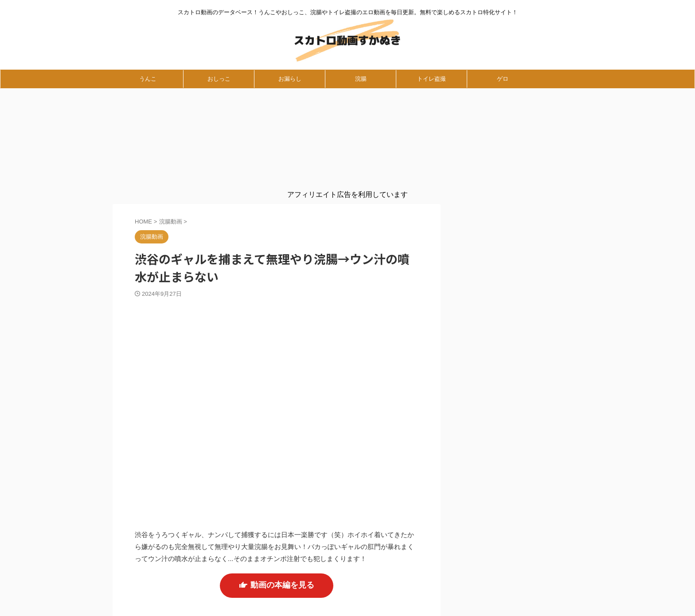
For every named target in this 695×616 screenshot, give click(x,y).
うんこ (148, 79)
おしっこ (219, 79)
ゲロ (503, 79)
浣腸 (361, 79)
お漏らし (290, 79)
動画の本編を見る (277, 575)
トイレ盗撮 (431, 79)
